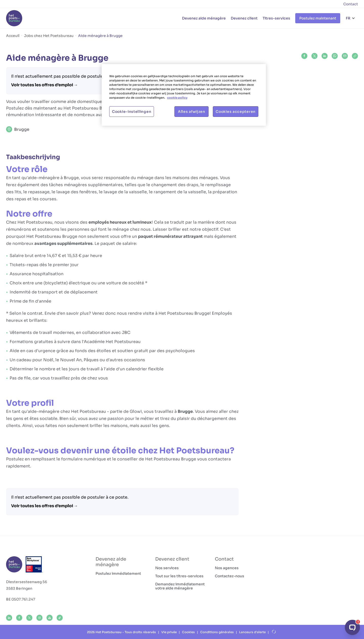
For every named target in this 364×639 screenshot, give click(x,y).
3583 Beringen (19, 588)
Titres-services (276, 18)
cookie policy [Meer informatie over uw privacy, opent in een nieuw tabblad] (177, 98)
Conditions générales (217, 632)
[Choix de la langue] (351, 18)
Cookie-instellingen (132, 112)
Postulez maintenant (318, 18)
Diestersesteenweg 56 (27, 582)
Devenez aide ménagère (204, 18)
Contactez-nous (230, 576)
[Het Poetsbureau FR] (14, 18)
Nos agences (227, 568)
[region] (184, 95)
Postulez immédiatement (118, 573)
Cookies (188, 632)
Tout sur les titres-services (179, 576)
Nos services (167, 568)
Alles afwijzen (192, 112)
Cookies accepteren (236, 112)
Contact (351, 4)
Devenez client (244, 18)
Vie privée (169, 632)
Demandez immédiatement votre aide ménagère (180, 586)
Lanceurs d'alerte (252, 632)
